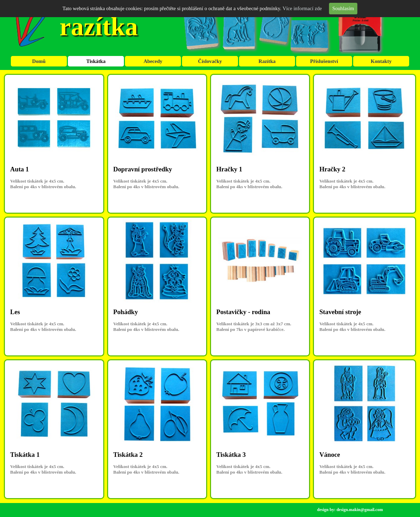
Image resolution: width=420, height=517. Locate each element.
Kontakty (381, 61)
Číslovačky (210, 61)
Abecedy (153, 61)
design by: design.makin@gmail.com (350, 510)
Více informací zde (302, 8)
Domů (39, 61)
